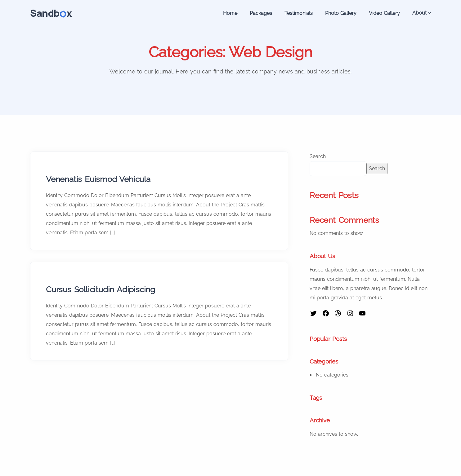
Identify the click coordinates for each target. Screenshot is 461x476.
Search (318, 156)
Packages (261, 13)
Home (230, 13)
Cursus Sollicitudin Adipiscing (101, 289)
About (419, 13)
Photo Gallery (341, 13)
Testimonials (299, 13)
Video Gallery (384, 13)
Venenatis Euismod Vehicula (98, 179)
